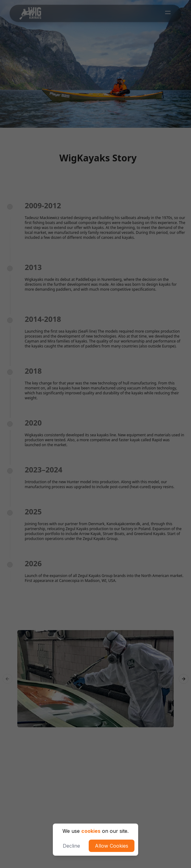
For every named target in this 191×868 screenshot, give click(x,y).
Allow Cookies (112, 846)
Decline (71, 846)
